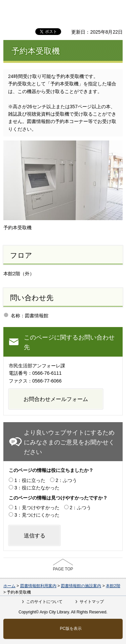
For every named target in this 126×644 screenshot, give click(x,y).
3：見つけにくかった (37, 515)
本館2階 (113, 586)
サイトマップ (92, 602)
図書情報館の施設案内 (81, 586)
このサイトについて (44, 602)
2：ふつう (67, 480)
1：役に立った (30, 480)
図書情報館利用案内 (38, 586)
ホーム (9, 586)
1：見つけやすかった (37, 508)
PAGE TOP (63, 569)
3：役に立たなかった (37, 488)
